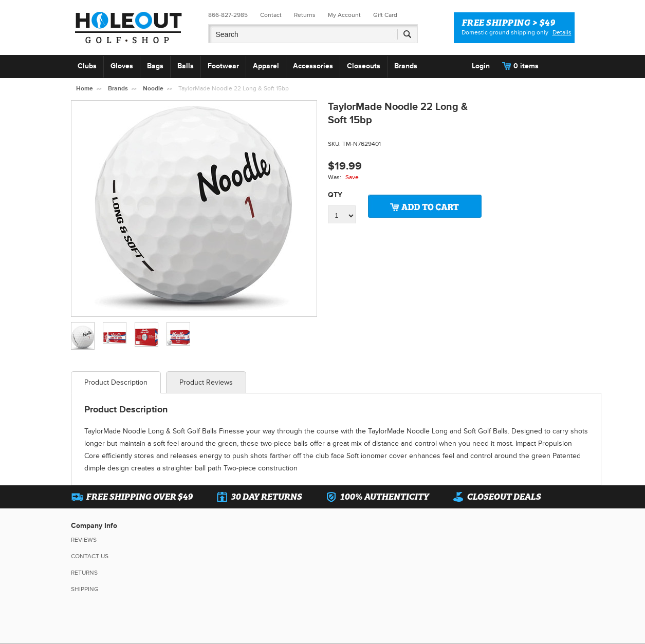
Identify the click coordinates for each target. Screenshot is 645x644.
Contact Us (90, 556)
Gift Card (385, 15)
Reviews (84, 540)
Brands (406, 66)
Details (562, 33)
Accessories (313, 66)
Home (85, 89)
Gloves (122, 66)
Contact (271, 15)
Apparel (266, 66)
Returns (305, 15)
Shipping (85, 589)
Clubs (87, 66)
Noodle (153, 89)
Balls (186, 66)
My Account (344, 15)
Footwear (223, 66)
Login (481, 66)
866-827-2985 (228, 15)
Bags (155, 66)
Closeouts (364, 66)
